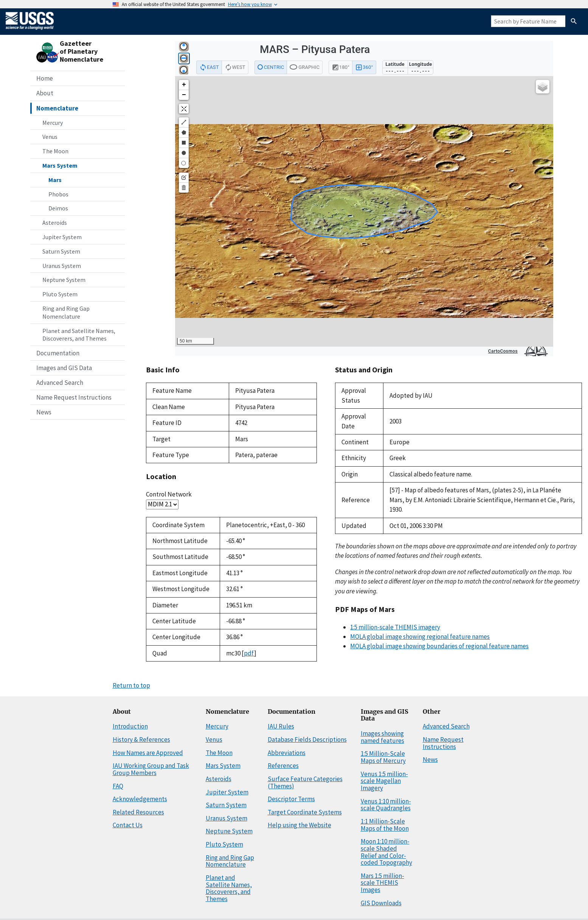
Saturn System (61, 251)
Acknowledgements (140, 799)
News (44, 412)
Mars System (60, 165)
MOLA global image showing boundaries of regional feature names (439, 646)
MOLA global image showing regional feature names (420, 637)
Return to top (131, 685)
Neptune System (64, 280)
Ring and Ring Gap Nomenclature (66, 312)
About (45, 93)
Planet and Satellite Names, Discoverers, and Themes (79, 335)
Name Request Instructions (74, 397)
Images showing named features (382, 737)
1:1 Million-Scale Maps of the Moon (385, 825)
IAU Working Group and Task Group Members (151, 769)
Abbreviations (287, 753)
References (283, 766)
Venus (50, 137)
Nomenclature (57, 108)
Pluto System (60, 294)
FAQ (118, 786)
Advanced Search (60, 383)
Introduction (130, 726)
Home (45, 78)
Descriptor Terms (291, 799)
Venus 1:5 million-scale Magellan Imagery (384, 781)
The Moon (55, 151)
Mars (55, 180)
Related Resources (138, 812)
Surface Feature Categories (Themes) (305, 782)
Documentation (58, 353)
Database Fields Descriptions (307, 739)
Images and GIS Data (64, 368)
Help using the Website (299, 825)
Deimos (58, 208)
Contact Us (128, 825)
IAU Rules (281, 726)
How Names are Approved (148, 753)
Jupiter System (62, 237)
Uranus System (62, 266)
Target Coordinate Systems (305, 812)
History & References (141, 739)
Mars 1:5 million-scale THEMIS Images (382, 883)
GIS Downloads (381, 903)
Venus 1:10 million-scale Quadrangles (386, 805)
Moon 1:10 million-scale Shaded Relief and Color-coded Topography (386, 852)
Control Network (169, 494)
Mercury (53, 123)
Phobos (58, 194)
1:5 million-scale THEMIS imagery (395, 627)
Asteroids (55, 223)
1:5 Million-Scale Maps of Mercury (383, 757)
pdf (249, 653)
